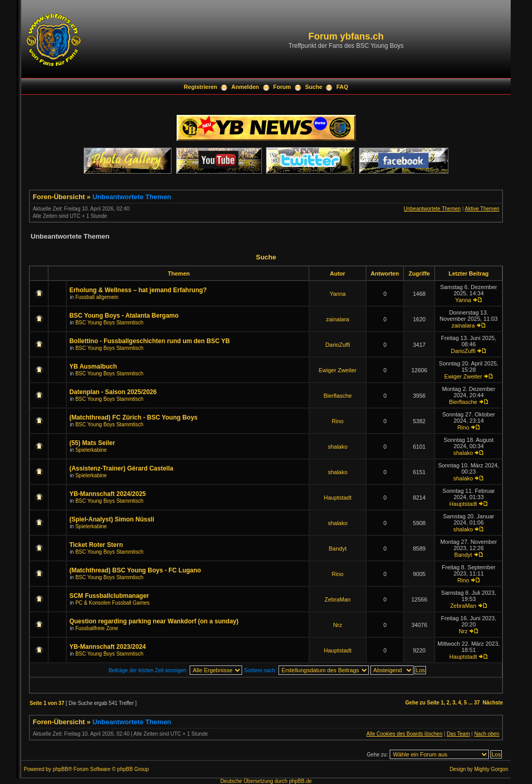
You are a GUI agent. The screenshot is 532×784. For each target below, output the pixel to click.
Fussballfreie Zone (97, 628)
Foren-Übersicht (59, 197)
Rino (338, 421)
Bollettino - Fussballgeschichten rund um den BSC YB (149, 341)
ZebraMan (338, 599)
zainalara (338, 319)
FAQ (343, 87)
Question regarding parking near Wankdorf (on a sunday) (154, 621)
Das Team (458, 734)
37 (477, 703)
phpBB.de (300, 781)
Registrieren (201, 87)
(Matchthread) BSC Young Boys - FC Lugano (135, 570)
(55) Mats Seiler (92, 443)
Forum (282, 87)
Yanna (337, 294)
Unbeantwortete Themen (132, 197)
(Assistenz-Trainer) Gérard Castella (121, 468)
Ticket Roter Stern (96, 545)
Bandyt (338, 548)
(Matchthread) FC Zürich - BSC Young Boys (133, 417)
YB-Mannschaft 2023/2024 (107, 647)
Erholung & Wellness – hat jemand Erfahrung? (138, 290)
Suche (314, 87)
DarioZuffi (337, 345)
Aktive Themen (482, 209)
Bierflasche (338, 396)
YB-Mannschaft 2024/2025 (107, 494)
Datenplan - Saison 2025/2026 (113, 392)
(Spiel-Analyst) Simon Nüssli (111, 519)
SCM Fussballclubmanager (109, 596)
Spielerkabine (91, 450)
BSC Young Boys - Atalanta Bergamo (124, 316)
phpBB (60, 769)
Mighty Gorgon (491, 769)
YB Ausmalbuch (93, 367)
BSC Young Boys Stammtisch (109, 323)
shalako (338, 447)
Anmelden (245, 87)
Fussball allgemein (97, 297)
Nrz (337, 625)
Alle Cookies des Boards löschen (404, 734)
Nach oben (487, 734)
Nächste (493, 703)
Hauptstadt (337, 498)
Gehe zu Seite (422, 703)
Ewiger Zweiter (338, 370)
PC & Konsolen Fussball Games (112, 603)
